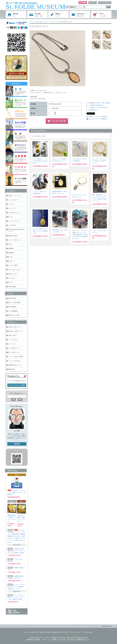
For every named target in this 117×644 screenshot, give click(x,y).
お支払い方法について (15, 327)
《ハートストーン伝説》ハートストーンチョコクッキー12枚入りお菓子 (16, 597)
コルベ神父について (14, 348)
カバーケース (12, 208)
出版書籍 (11, 253)
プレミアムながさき (14, 361)
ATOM (16, 612)
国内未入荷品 (12, 298)
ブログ (59, 15)
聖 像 (10, 257)
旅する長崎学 (12, 307)
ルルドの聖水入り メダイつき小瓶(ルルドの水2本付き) (40, 161)
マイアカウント (105, 3)
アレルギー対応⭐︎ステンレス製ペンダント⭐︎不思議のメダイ (40, 231)
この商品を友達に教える (96, 105)
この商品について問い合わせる (98, 108)
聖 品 (10, 217)
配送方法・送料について (15, 331)
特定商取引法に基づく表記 (60, 632)
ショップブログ (13, 340)
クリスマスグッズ (13, 221)
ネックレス (54, 22)
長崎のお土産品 (13, 236)
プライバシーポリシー (76, 632)
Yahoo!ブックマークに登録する (98, 117)
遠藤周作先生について (15, 365)
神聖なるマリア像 (13, 315)
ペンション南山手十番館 (15, 357)
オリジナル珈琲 (13, 265)
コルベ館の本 (12, 225)
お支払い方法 (34, 632)
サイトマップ (12, 344)
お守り (10, 244)
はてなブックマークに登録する (98, 119)
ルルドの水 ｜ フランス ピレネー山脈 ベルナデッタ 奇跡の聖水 (17, 492)
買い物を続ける (93, 110)
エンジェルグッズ (13, 200)
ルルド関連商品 (13, 311)
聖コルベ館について (14, 352)
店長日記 (17, 444)
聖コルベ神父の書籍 (14, 303)
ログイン (93, 3)
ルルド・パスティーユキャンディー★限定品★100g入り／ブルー (16, 587)
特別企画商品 (12, 287)
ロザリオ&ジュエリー (42, 22)
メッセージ (11, 204)
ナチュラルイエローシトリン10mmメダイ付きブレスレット (99, 161)
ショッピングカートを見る (17, 385)
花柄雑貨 (11, 248)
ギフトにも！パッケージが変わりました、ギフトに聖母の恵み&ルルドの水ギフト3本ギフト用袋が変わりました (80, 235)
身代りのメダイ (13, 274)
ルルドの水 (11, 278)
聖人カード (11, 261)
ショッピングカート (101, 15)
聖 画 (10, 282)
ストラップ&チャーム (15, 240)
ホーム (16, 15)
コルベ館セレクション (15, 213)
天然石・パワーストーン (15, 196)
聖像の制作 (11, 369)
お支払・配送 (37, 15)
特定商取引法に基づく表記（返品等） (100, 103)
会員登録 (83, 3)
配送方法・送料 (45, 632)
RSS (15, 610)
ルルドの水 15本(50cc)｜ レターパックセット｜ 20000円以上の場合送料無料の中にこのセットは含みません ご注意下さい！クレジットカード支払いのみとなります (16, 536)
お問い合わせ (80, 15)
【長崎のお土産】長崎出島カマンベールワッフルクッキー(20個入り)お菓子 (16, 551)
